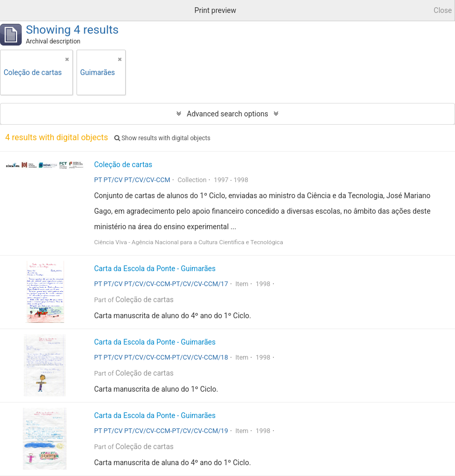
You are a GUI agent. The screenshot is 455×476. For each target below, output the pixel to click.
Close (443, 10)
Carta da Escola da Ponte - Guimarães (155, 269)
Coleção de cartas (123, 165)
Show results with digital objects (162, 138)
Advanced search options (227, 114)
